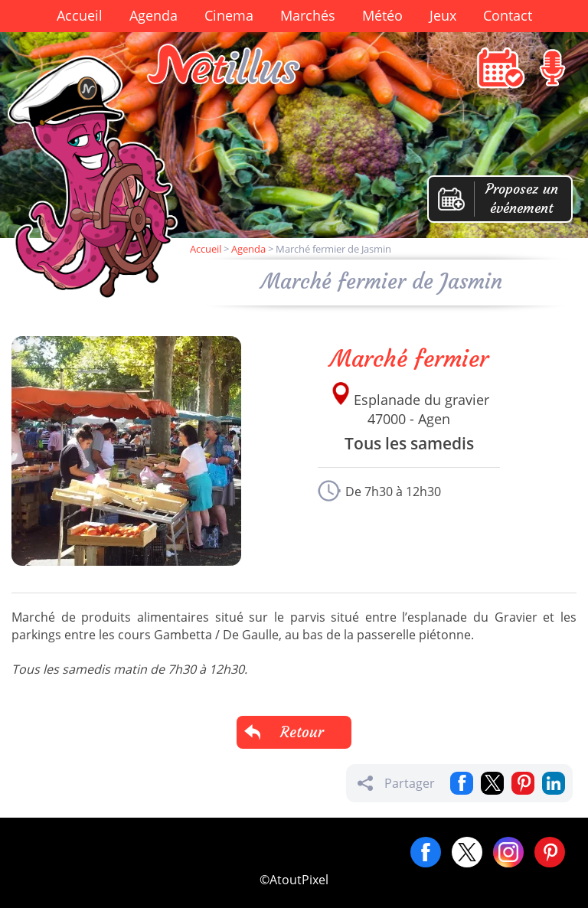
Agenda (154, 15)
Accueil (80, 15)
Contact (508, 15)
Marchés (308, 15)
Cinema (229, 15)
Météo (382, 15)
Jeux (443, 15)
